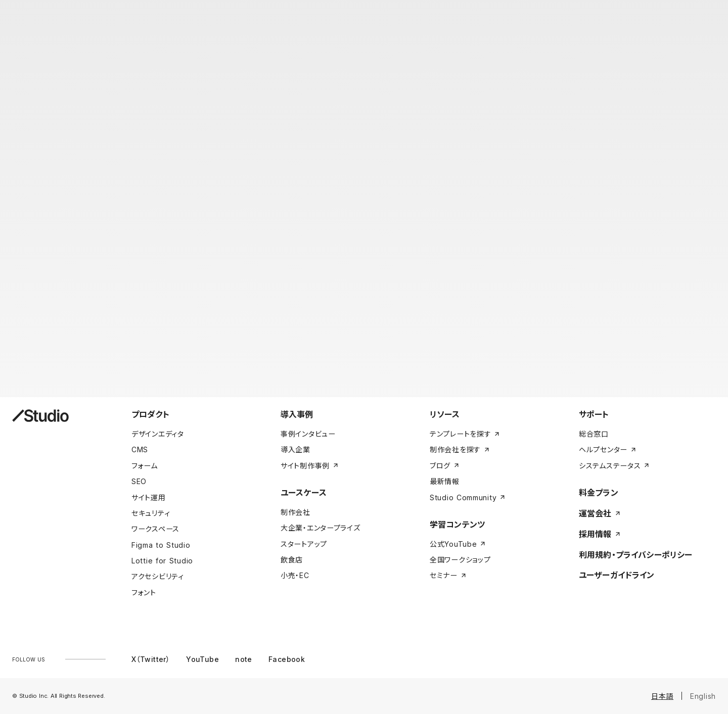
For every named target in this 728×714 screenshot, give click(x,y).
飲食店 (292, 560)
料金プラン (599, 493)
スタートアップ (304, 544)
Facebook (287, 659)
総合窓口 (594, 434)
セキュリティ (151, 513)
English (703, 696)
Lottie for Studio (162, 561)
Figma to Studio (161, 545)
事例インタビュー (308, 434)
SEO (139, 481)
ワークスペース (155, 529)
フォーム (145, 466)
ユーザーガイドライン (617, 575)
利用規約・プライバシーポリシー (635, 555)
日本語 (662, 696)
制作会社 (295, 512)
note (244, 659)
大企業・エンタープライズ (320, 528)
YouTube (202, 659)
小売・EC (295, 575)
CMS (140, 449)
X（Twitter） (151, 659)
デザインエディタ (158, 434)
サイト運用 (149, 497)
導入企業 (295, 449)
